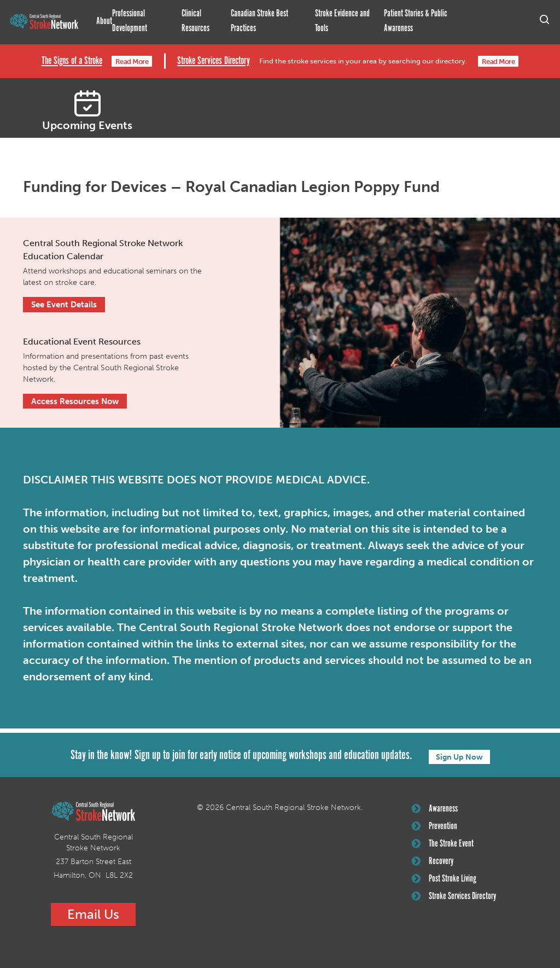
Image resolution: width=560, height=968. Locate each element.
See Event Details (64, 304)
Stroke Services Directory (211, 61)
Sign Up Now (459, 756)
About (104, 21)
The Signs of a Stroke (71, 61)
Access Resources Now (75, 401)
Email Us (93, 914)
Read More (132, 61)
